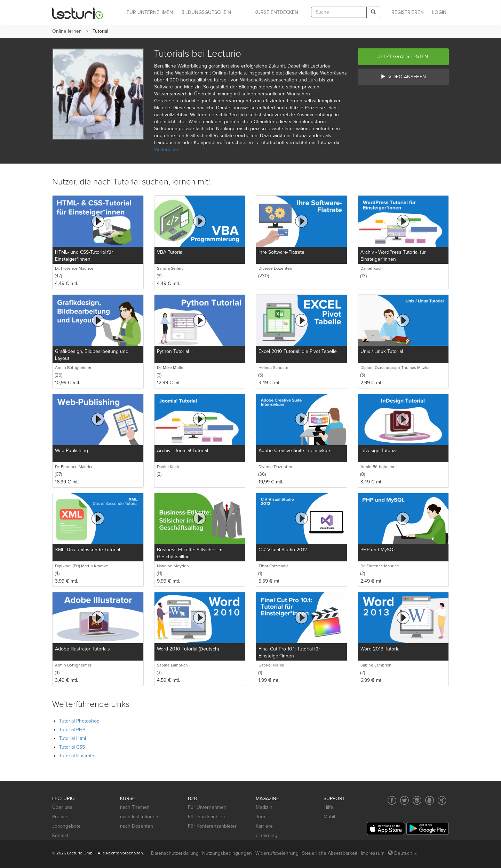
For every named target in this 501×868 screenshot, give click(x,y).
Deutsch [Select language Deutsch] (403, 853)
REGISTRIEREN (408, 12)
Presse (60, 817)
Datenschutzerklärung (175, 853)
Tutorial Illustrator (78, 756)
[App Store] (386, 828)
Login (439, 12)
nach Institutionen (139, 817)
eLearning (267, 835)
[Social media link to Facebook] (392, 800)
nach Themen (135, 807)
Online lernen (67, 31)
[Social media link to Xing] (442, 800)
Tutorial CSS (72, 747)
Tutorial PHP (72, 730)
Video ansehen (403, 77)
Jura (260, 817)
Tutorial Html (73, 738)
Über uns (62, 807)
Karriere (264, 826)
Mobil (329, 817)
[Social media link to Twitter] (404, 800)
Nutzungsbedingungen (227, 853)
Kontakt (60, 835)
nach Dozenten (137, 826)
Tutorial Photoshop (79, 721)
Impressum (373, 853)
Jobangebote (66, 826)
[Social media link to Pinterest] (417, 800)
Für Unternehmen (207, 807)
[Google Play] (428, 828)
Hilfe (328, 807)
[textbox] (339, 12)
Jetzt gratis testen (403, 57)
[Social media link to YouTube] (430, 800)
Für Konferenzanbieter (212, 826)
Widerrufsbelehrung (277, 853)
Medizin (264, 807)
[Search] (373, 12)
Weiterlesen (167, 149)
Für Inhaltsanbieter (208, 817)
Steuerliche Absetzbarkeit (330, 853)
